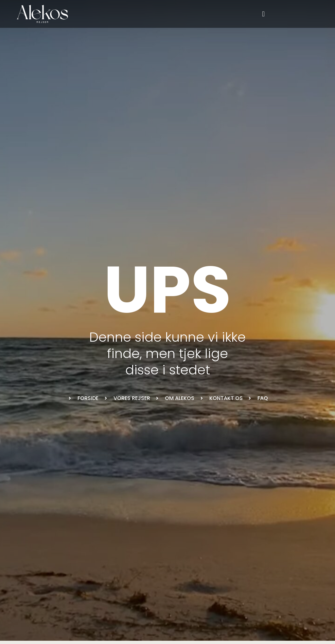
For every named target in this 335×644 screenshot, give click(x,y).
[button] (264, 14)
